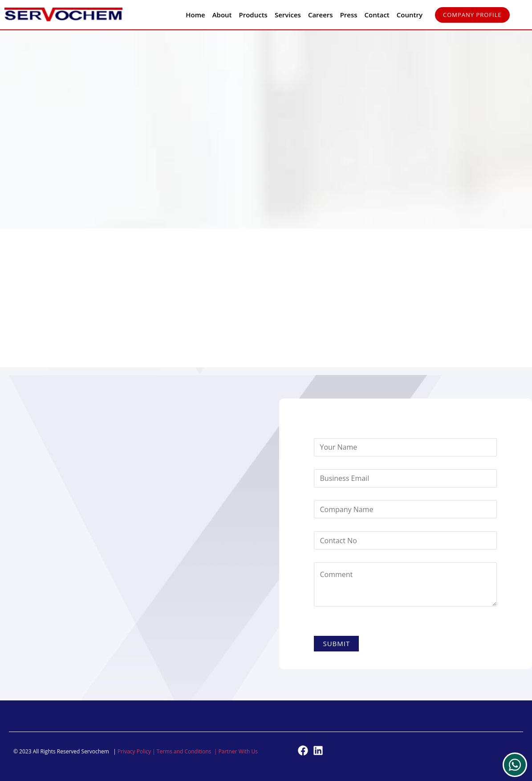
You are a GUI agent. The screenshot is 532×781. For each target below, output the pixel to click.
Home (195, 15)
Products (253, 15)
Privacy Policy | (137, 751)
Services (288, 15)
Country (410, 15)
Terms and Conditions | (188, 751)
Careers (321, 15)
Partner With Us (238, 751)
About (222, 15)
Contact (377, 15)
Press (349, 15)
